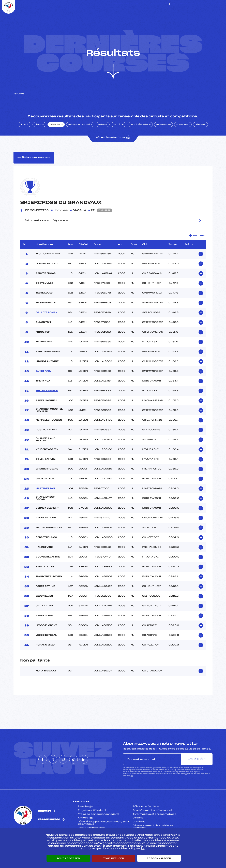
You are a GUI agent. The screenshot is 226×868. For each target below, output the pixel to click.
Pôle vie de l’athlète (146, 822)
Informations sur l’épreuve (113, 236)
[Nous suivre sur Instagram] (212, 4)
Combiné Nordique (140, 140)
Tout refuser (114, 858)
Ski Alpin (25, 140)
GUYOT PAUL (44, 387)
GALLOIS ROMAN (47, 328)
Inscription (197, 775)
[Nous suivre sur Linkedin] (220, 4)
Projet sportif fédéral (92, 826)
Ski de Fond (56, 140)
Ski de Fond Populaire (80, 140)
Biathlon (39, 140)
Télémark (200, 140)
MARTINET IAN (45, 504)
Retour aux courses (34, 173)
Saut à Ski (119, 140)
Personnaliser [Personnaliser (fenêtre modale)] (159, 858)
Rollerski (103, 140)
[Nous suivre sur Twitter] (208, 4)
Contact (44, 827)
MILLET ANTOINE (47, 407)
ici (132, 792)
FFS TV (195, 4)
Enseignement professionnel (152, 826)
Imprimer (197, 251)
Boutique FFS (180, 4)
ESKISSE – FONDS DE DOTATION (130, 4)
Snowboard (183, 140)
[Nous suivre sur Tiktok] (216, 4)
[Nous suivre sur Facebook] (204, 4)
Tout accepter (68, 858)
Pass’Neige (85, 822)
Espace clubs (159, 4)
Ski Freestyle (163, 140)
